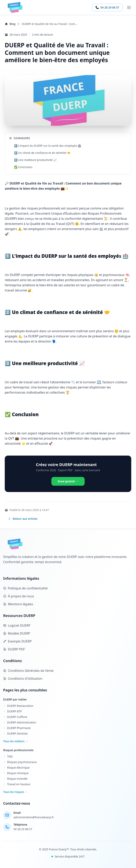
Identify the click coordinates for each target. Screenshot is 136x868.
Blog (10, 24)
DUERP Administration (20, 722)
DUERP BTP (12, 711)
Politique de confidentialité (25, 588)
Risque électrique (16, 768)
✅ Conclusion (23, 167)
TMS (8, 756)
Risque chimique (16, 773)
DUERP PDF (14, 649)
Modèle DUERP (17, 633)
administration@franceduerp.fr (34, 817)
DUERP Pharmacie (17, 728)
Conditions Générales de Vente (28, 671)
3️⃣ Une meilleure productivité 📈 (35, 160)
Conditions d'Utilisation (23, 679)
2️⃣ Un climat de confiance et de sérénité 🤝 (42, 153)
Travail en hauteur (17, 784)
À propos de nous (19, 596)
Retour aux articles (23, 519)
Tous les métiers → (16, 741)
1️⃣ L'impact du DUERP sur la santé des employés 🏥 (48, 146)
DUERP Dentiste (15, 733)
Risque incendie (15, 779)
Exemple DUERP (17, 641)
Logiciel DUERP (17, 625)
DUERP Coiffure (15, 717)
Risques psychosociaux (20, 762)
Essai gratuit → (68, 481)
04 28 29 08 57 (107, 7)
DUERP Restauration (18, 706)
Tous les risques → (15, 792)
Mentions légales (18, 604)
